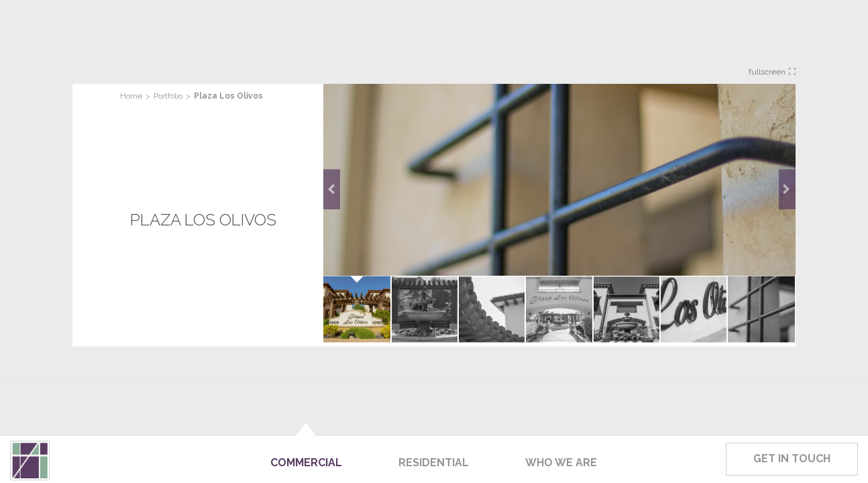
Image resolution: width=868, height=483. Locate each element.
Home (131, 96)
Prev (332, 189)
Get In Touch (792, 459)
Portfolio (168, 96)
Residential (434, 463)
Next (787, 189)
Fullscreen (772, 72)
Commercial (306, 463)
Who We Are (561, 463)
